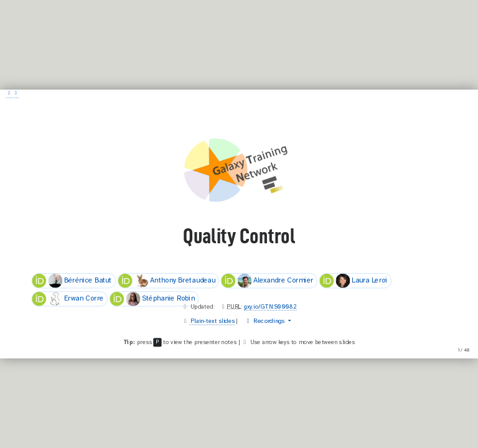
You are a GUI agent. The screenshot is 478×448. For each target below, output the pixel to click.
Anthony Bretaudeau (167, 280)
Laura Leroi (353, 280)
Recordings (265, 321)
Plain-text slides (212, 321)
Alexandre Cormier (267, 280)
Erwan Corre (68, 299)
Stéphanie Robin (152, 299)
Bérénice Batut (72, 280)
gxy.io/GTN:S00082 (270, 307)
